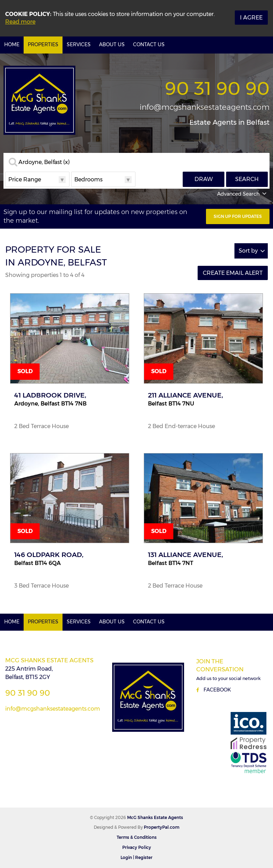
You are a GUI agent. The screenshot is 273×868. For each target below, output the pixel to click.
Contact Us (149, 44)
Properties (43, 44)
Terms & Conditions (137, 837)
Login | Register (136, 857)
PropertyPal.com (162, 827)
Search (247, 179)
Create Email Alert (233, 273)
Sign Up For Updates (238, 216)
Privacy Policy (137, 847)
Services (79, 44)
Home (12, 44)
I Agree (251, 18)
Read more (20, 22)
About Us (112, 44)
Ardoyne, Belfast (44, 162)
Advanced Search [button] (242, 194)
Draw (204, 179)
